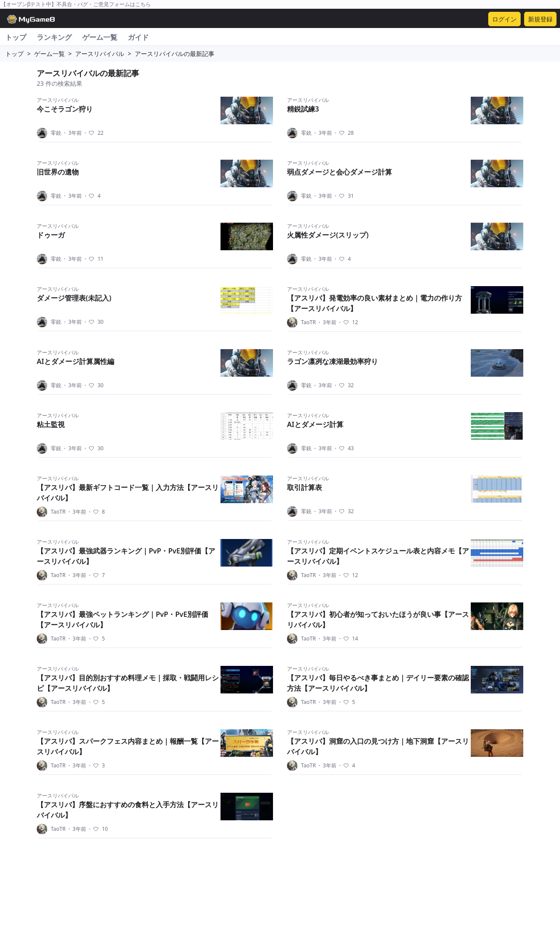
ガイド (138, 37)
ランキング (54, 37)
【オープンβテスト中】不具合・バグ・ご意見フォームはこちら (76, 4)
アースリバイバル (100, 54)
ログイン (504, 19)
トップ (16, 37)
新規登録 (540, 19)
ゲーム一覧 (100, 37)
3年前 (72, 133)
